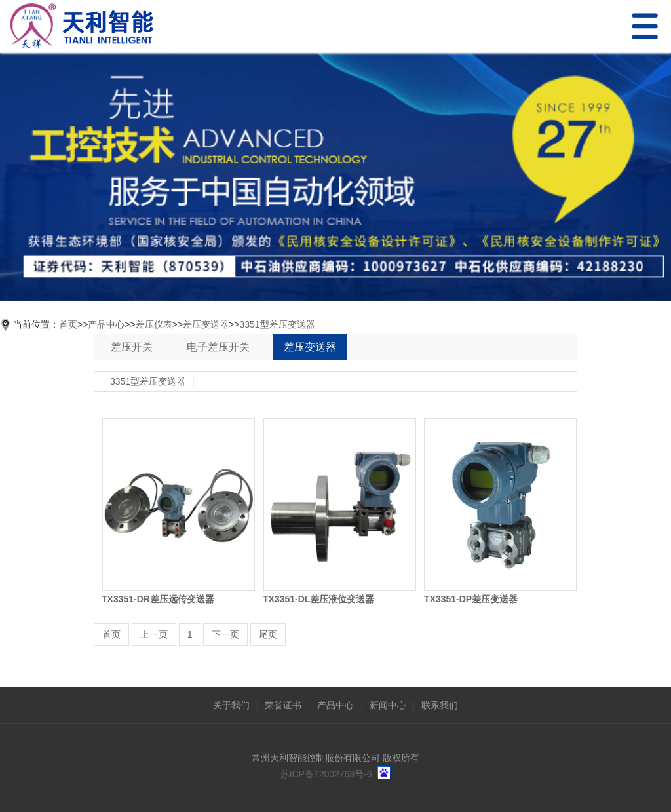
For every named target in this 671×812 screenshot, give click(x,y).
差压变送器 (206, 324)
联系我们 (440, 705)
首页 (68, 324)
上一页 (154, 634)
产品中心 (106, 324)
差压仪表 (154, 324)
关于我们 (231, 705)
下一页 (225, 634)
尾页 (268, 634)
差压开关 (132, 347)
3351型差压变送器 (277, 324)
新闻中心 (388, 705)
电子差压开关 (218, 347)
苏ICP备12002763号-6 (326, 774)
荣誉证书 (283, 705)
